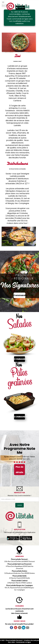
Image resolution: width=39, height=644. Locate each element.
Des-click (11, 642)
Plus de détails (19, 470)
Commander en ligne (23, 642)
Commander (19, 295)
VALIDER (19, 505)
